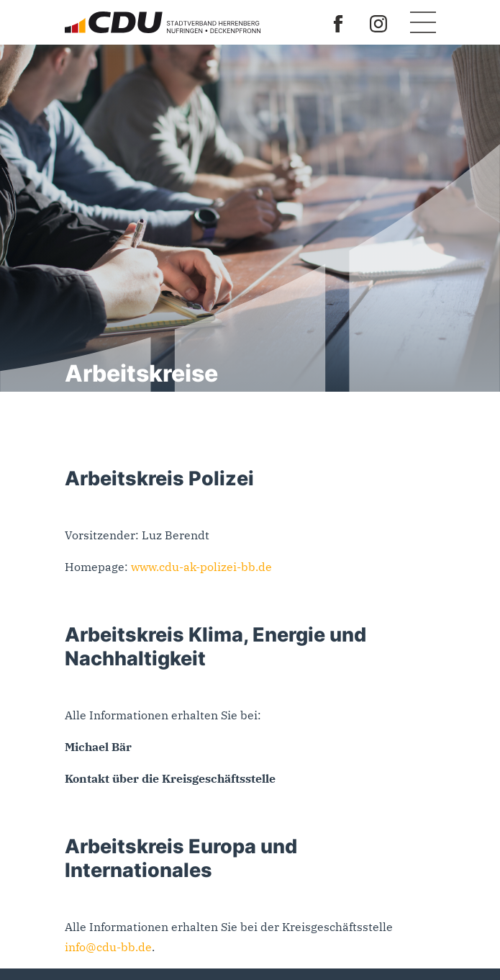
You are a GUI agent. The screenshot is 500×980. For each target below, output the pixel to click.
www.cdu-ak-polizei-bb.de (201, 567)
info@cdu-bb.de (108, 947)
